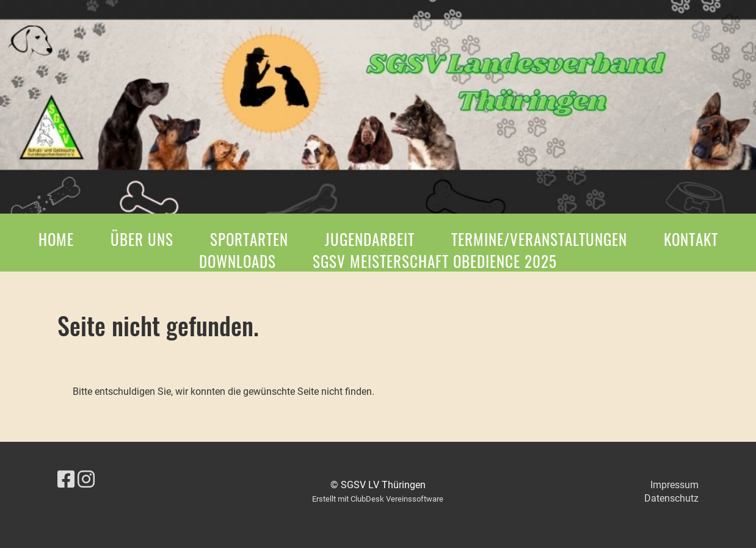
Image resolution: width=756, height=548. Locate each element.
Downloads (238, 261)
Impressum (674, 485)
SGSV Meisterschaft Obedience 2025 (435, 261)
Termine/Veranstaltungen (539, 239)
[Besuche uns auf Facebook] (66, 480)
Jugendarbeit (370, 239)
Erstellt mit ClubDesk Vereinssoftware (378, 499)
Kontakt (691, 239)
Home (56, 239)
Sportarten (249, 239)
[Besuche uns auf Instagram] (86, 480)
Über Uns (142, 239)
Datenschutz (671, 498)
